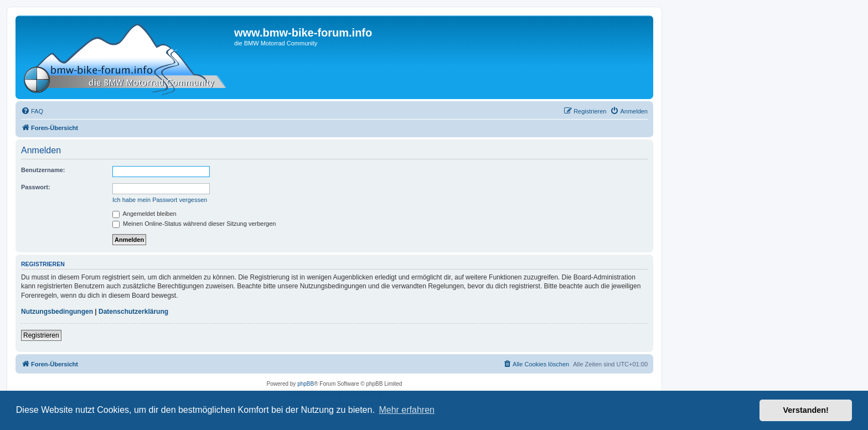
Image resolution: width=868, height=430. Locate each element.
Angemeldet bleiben (144, 214)
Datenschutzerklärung (133, 312)
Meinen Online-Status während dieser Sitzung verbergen (194, 224)
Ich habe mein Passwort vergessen (160, 200)
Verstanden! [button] (806, 410)
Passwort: (36, 187)
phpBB (306, 384)
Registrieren (41, 335)
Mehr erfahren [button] (407, 410)
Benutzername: (43, 170)
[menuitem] (32, 111)
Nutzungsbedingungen (57, 312)
